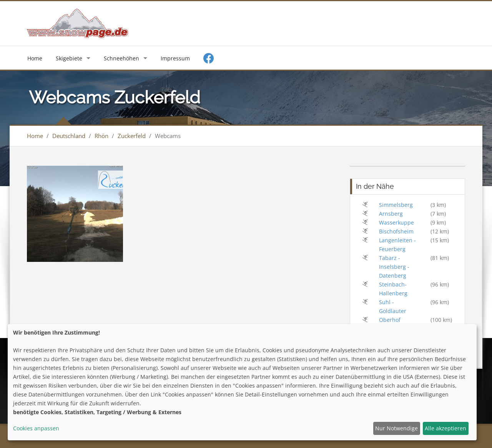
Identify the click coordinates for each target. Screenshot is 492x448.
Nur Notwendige (396, 428)
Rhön (101, 136)
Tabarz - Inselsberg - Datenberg (394, 267)
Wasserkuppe (396, 222)
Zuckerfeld (132, 136)
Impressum (175, 58)
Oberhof (390, 320)
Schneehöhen (121, 58)
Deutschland (69, 136)
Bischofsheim (396, 231)
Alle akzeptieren (445, 428)
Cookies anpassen (36, 428)
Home (35, 58)
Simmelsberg (396, 205)
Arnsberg (391, 214)
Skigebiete (69, 58)
